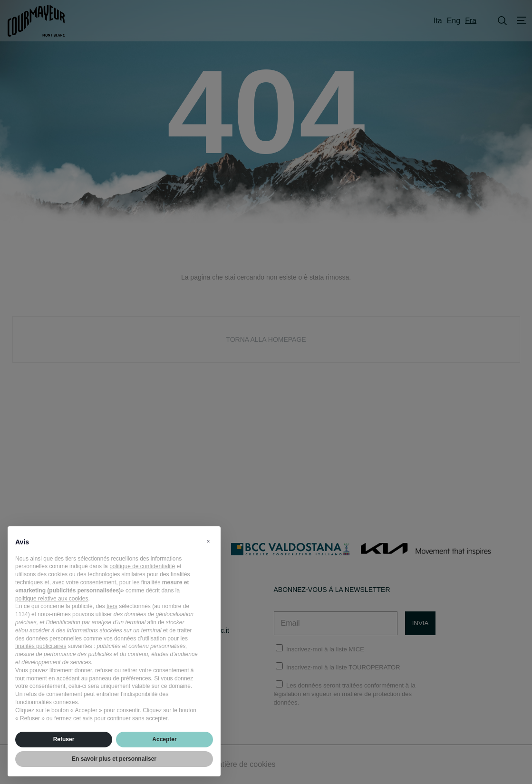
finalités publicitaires (41, 646)
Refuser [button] (64, 739)
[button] (208, 542)
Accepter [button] (164, 739)
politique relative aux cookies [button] (52, 599)
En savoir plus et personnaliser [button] (114, 759)
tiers (112, 606)
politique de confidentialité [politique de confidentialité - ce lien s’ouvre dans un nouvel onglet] (142, 566)
